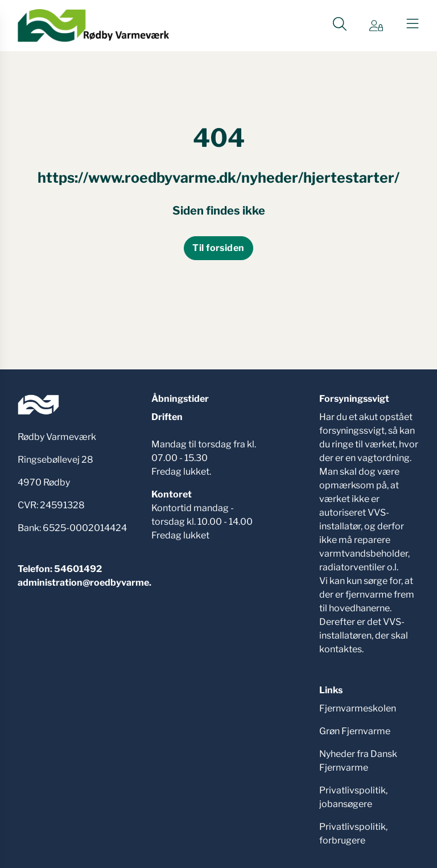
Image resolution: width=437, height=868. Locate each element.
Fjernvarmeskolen (358, 708)
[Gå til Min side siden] (376, 26)
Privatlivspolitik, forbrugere (353, 834)
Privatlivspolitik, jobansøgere (353, 797)
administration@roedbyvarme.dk (90, 583)
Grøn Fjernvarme (355, 731)
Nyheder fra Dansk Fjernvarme (358, 761)
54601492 (78, 569)
